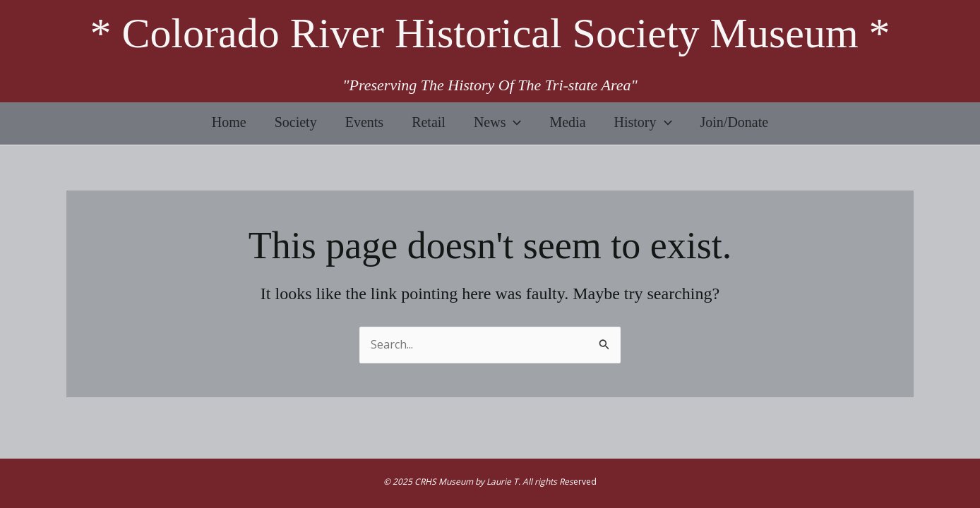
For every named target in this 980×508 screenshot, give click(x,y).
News (498, 122)
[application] (513, 122)
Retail (429, 122)
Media (567, 122)
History (643, 122)
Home (229, 122)
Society (296, 122)
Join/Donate (735, 122)
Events (364, 122)
